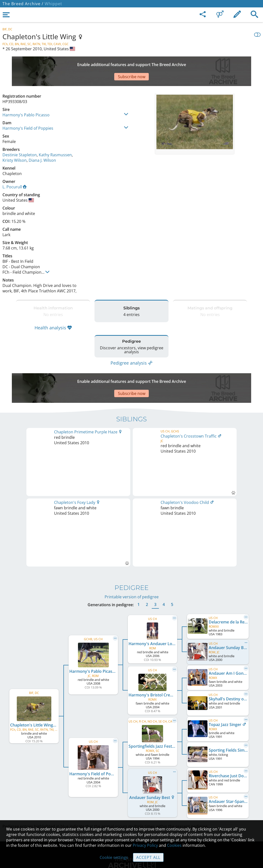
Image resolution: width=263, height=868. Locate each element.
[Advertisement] (122, 63)
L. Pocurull (15, 170)
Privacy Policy (145, 845)
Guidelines (132, 806)
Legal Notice (132, 775)
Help (132, 795)
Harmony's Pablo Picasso (26, 98)
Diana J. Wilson (42, 143)
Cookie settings (114, 857)
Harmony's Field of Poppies (28, 111)
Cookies (132, 816)
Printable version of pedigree (132, 482)
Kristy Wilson (15, 143)
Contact (132, 785)
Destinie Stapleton (20, 138)
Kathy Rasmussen (55, 138)
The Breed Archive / (23, 4)
